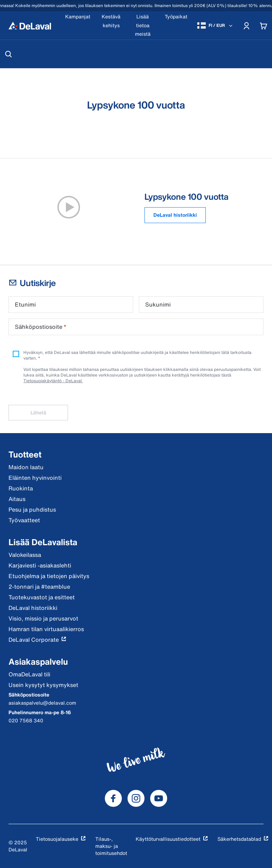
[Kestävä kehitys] (111, 25)
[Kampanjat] (78, 25)
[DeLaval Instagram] (136, 798)
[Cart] (263, 25)
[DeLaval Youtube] (159, 798)
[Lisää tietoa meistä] (143, 25)
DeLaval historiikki (175, 215)
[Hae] (8, 54)
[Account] (246, 25)
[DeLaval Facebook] (113, 798)
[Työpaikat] (176, 25)
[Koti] (30, 25)
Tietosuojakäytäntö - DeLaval (53, 381)
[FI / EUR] (216, 25)
